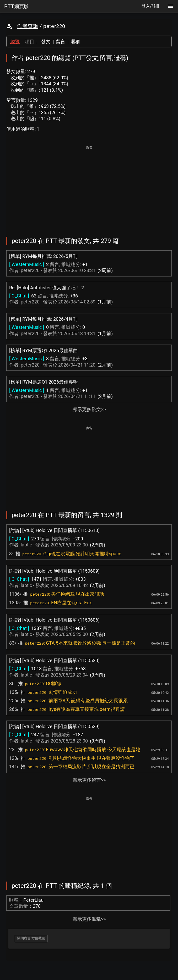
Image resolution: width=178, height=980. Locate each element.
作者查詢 (28, 26)
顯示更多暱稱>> (89, 919)
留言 (61, 41)
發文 (46, 41)
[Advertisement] (89, 187)
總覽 (15, 41)
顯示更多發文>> (89, 409)
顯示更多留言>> (89, 780)
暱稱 (75, 41)
